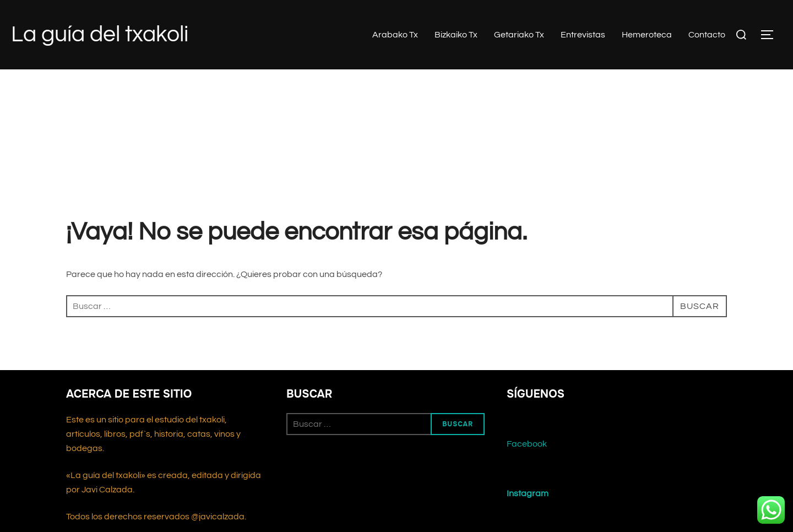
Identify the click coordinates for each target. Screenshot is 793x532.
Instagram (528, 493)
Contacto (707, 35)
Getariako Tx (519, 35)
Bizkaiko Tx (456, 35)
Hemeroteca (647, 35)
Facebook (527, 444)
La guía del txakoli (100, 34)
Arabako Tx (395, 35)
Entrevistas (583, 35)
